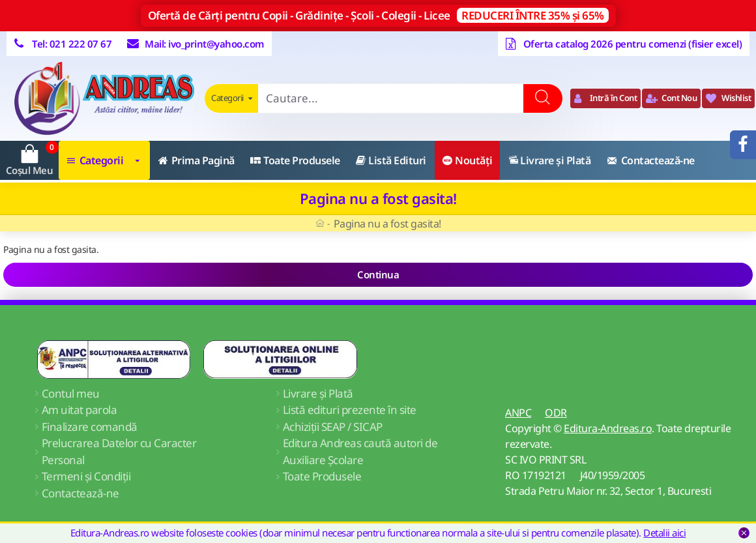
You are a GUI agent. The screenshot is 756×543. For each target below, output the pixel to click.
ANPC (518, 413)
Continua (378, 274)
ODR (556, 413)
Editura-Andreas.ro (608, 428)
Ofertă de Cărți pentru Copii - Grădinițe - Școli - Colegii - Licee (378, 15)
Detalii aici (664, 533)
